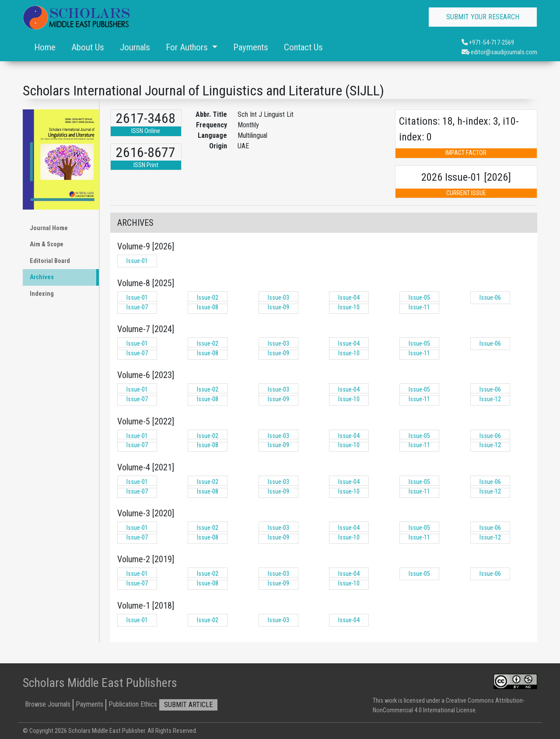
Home (45, 47)
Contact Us (303, 47)
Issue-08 (208, 307)
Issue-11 (419, 307)
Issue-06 (490, 298)
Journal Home (49, 228)
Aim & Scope (47, 244)
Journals (135, 47)
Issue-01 (137, 261)
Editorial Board (50, 261)
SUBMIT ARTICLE (188, 705)
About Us (88, 47)
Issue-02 (208, 298)
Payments (251, 47)
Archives (42, 277)
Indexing (42, 294)
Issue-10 (349, 307)
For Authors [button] (188, 47)
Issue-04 (349, 298)
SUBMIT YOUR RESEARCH (483, 17)
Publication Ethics (133, 704)
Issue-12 (490, 399)
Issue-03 (278, 298)
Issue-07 (137, 307)
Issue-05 (419, 298)
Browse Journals (48, 704)
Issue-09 (278, 307)
